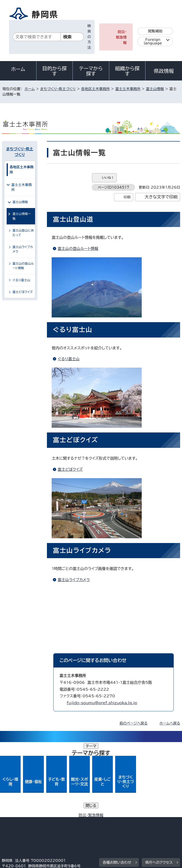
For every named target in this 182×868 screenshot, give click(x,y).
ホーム (18, 69)
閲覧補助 (155, 31)
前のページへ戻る (134, 723)
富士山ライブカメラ (74, 580)
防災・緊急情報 (121, 37)
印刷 (127, 197)
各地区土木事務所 (96, 89)
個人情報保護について (77, 817)
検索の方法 (89, 37)
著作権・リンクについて (24, 817)
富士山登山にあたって (23, 233)
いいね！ (108, 178)
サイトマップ (15, 827)
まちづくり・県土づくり (58, 89)
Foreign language (153, 41)
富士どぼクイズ (70, 469)
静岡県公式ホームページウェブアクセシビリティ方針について (54, 822)
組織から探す (127, 71)
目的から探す (55, 71)
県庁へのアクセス (159, 787)
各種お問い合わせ (117, 787)
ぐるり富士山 (69, 359)
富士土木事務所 (128, 89)
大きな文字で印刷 (161, 197)
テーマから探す (91, 71)
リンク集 (125, 822)
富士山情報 (155, 89)
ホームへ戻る (170, 723)
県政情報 (164, 71)
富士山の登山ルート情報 (78, 249)
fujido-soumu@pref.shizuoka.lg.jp (102, 703)
